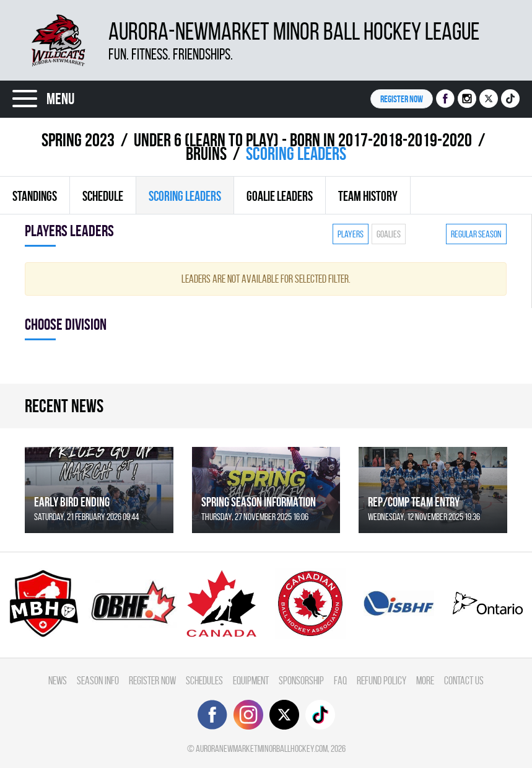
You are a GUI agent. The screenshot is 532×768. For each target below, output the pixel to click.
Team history (368, 196)
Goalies (389, 234)
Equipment (251, 680)
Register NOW (402, 99)
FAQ (340, 680)
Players (351, 234)
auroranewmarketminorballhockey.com (262, 748)
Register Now (152, 680)
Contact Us (464, 680)
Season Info (98, 680)
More (425, 680)
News (58, 680)
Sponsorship (301, 680)
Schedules (204, 680)
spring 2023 (78, 140)
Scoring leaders (185, 196)
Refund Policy (382, 680)
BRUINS (206, 153)
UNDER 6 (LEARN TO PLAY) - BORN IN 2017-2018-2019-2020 (303, 140)
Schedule (103, 196)
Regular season (476, 234)
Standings (35, 196)
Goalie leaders (280, 196)
